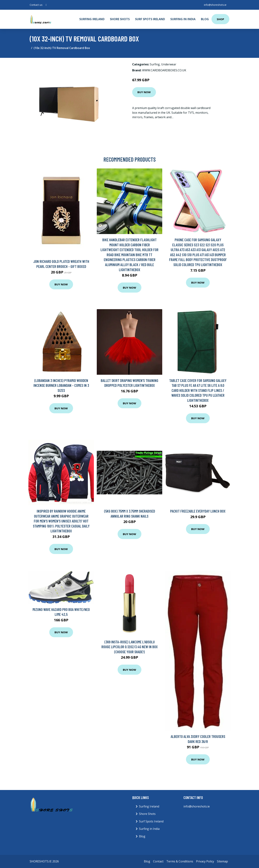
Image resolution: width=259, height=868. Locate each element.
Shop (220, 19)
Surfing (155, 64)
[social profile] (46, 5)
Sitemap (222, 861)
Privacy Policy (205, 861)
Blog (205, 19)
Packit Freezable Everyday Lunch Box (198, 511)
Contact (158, 861)
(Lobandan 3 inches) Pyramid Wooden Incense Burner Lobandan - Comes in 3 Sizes (61, 385)
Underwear (169, 64)
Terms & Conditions (180, 861)
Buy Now (144, 92)
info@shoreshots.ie (215, 5)
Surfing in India (183, 19)
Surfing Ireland (92, 19)
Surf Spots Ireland (150, 19)
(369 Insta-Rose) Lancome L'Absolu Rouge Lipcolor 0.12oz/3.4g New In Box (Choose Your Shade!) (130, 647)
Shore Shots (120, 19)
